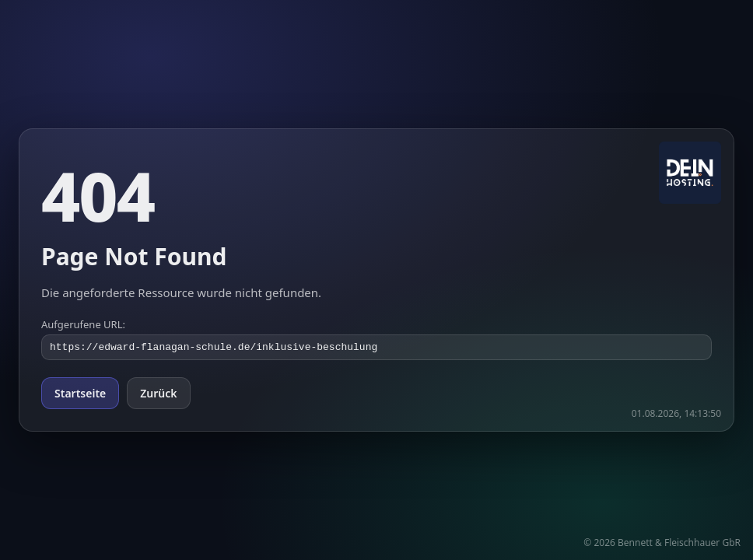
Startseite (80, 395)
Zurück (158, 395)
